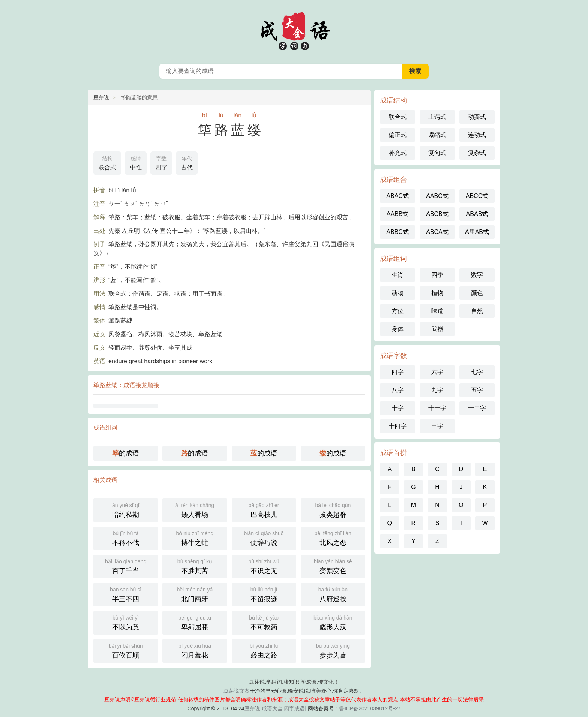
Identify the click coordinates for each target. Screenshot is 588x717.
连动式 (477, 135)
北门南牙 (195, 594)
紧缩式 (437, 135)
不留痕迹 (264, 594)
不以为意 (126, 622)
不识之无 (264, 566)
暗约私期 (126, 510)
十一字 (437, 408)
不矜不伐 (126, 538)
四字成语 (294, 708)
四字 (161, 162)
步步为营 (333, 650)
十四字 (397, 426)
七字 (477, 372)
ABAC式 (397, 196)
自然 (477, 311)
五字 (477, 390)
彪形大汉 (333, 622)
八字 (397, 390)
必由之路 (264, 650)
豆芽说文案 (237, 691)
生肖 (397, 275)
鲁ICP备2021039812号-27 (370, 708)
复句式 (437, 153)
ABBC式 (397, 232)
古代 (187, 162)
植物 (437, 293)
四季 (437, 275)
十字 (397, 408)
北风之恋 (333, 538)
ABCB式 (437, 214)
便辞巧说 (264, 538)
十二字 (477, 408)
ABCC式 (477, 196)
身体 (397, 329)
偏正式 (397, 135)
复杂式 (477, 153)
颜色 (477, 293)
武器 (437, 329)
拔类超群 (333, 510)
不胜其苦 (195, 566)
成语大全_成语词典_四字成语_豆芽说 (294, 30)
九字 (437, 390)
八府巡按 (333, 594)
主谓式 (437, 117)
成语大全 (272, 708)
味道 (437, 311)
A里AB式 (477, 232)
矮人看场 (195, 510)
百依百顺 (126, 650)
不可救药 (264, 622)
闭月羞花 (195, 650)
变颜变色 (333, 566)
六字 (437, 372)
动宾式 (477, 117)
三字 (437, 426)
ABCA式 (437, 232)
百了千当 (126, 566)
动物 (397, 293)
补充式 (397, 153)
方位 (397, 311)
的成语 (126, 453)
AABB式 (398, 214)
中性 (136, 162)
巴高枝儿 (264, 510)
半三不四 (126, 594)
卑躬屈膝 (195, 622)
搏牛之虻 (195, 538)
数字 (477, 275)
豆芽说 (101, 97)
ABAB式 (477, 214)
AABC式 (437, 196)
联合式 (107, 162)
